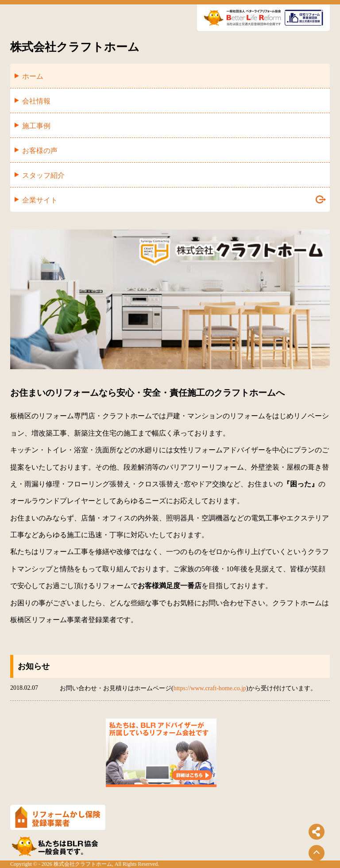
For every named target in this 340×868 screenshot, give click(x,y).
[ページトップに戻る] (317, 853)
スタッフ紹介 (43, 175)
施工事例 (36, 126)
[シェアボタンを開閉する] (317, 832)
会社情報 (36, 101)
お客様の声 (40, 151)
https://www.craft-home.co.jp (210, 688)
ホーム (33, 76)
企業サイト (174, 199)
